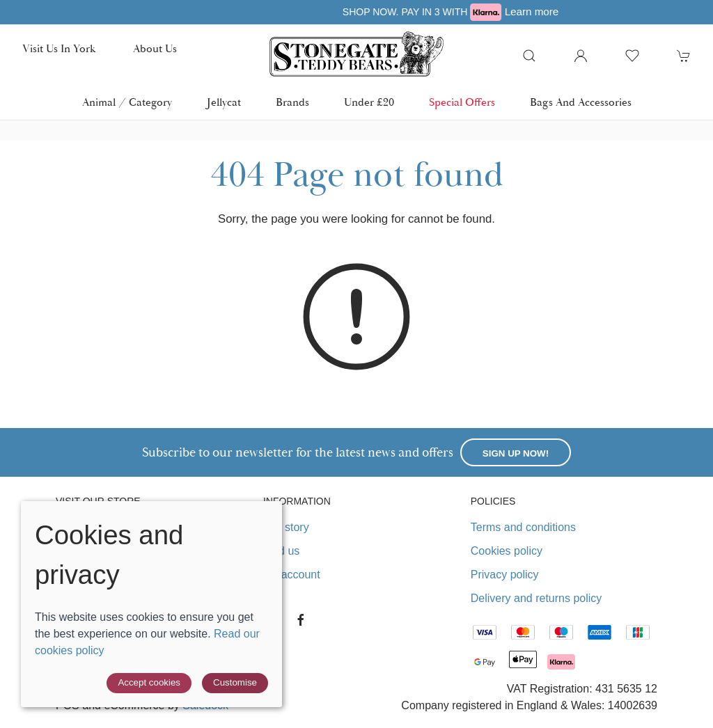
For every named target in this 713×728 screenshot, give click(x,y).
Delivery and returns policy (536, 598)
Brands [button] (292, 102)
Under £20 (369, 102)
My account (292, 575)
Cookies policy (507, 551)
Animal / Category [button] (127, 102)
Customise (235, 682)
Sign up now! (516, 453)
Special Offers (462, 102)
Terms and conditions (523, 527)
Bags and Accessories (581, 102)
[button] (529, 56)
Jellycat (224, 102)
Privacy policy (505, 575)
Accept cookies (149, 682)
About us (155, 49)
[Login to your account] (581, 56)
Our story (286, 527)
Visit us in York (59, 49)
